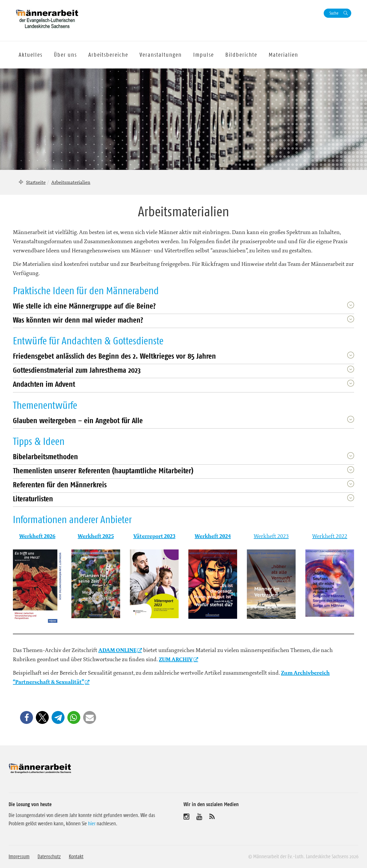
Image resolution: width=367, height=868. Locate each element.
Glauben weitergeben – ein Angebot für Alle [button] (78, 420)
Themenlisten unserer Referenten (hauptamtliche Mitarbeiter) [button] (103, 471)
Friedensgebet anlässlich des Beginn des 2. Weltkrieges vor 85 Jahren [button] (114, 356)
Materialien (283, 55)
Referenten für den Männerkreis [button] (60, 485)
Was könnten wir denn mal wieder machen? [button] (78, 320)
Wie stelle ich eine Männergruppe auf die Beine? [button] (84, 306)
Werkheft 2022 (330, 536)
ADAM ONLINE (117, 650)
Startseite (36, 182)
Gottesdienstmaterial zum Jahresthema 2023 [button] (77, 370)
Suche (334, 13)
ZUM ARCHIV (176, 659)
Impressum (19, 857)
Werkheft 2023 (271, 536)
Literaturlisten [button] (33, 499)
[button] (27, 717)
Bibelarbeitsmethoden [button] (45, 456)
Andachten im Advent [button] (44, 384)
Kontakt (76, 857)
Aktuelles (31, 55)
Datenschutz (49, 857)
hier (92, 824)
